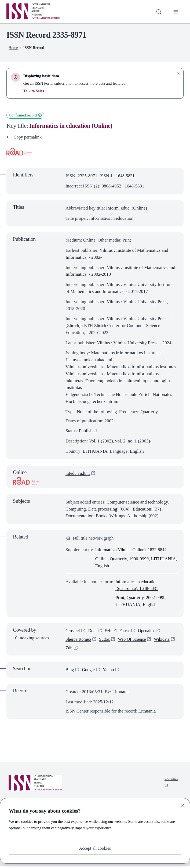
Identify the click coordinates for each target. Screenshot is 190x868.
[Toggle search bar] (158, 12)
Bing (70, 672)
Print (127, 241)
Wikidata (74, 650)
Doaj (93, 632)
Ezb (109, 632)
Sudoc (106, 641)
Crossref (73, 632)
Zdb (94, 650)
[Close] (183, 805)
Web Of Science (134, 641)
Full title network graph (91, 539)
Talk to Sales (34, 91)
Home (13, 48)
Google (89, 672)
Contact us (171, 784)
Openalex (149, 632)
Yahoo (110, 672)
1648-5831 (126, 176)
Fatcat (126, 632)
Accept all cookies (95, 848)
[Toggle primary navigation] (176, 12)
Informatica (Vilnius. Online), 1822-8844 (133, 550)
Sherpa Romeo (79, 641)
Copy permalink (25, 137)
